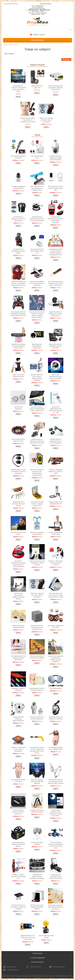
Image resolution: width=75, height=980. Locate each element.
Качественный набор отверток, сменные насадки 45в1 (37, 504)
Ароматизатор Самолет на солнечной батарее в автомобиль (37, 283)
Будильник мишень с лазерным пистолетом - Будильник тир (56, 314)
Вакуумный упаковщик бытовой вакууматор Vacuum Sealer (18, 346)
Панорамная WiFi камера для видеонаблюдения (18, 719)
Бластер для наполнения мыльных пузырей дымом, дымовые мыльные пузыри (37, 315)
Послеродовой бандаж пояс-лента (18, 781)
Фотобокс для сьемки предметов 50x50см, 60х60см (37, 907)
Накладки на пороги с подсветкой (18, 689)
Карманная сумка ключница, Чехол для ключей (18, 504)
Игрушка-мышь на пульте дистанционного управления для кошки (37, 441)
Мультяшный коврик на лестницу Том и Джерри (37, 657)
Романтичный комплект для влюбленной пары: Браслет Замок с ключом (56, 781)
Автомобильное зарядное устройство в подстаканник (18, 219)
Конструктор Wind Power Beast (18, 533)
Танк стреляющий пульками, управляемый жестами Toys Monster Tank (56, 845)
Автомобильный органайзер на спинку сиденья (18, 251)
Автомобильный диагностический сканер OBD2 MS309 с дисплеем (56, 220)
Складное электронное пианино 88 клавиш (37, 811)
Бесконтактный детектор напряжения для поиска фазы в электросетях (56, 283)
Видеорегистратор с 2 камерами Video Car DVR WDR (56, 346)
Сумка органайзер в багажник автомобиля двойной (18, 844)
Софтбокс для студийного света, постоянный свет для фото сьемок (56, 813)
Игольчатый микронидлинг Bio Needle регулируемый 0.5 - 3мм (56, 410)
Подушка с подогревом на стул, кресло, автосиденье (18, 749)
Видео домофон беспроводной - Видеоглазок (37, 346)
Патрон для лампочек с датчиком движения (37, 718)
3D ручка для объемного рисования (18, 157)
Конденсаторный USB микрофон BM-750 (56, 503)
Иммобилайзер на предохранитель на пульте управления (56, 441)
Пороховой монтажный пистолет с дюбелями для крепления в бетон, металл (37, 750)
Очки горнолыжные (56, 688)
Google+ (38, 978)
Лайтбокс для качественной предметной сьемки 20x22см (18, 596)
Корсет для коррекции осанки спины (56, 533)
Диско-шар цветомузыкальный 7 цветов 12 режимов (56, 376)
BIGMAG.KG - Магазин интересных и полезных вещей (16, 975)
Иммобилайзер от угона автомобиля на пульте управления (18, 471)
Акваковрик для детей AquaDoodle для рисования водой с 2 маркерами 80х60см (56, 252)
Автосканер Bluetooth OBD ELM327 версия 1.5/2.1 (37, 251)
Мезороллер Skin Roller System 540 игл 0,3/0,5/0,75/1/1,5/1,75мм (28, 120)
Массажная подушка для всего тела (56, 626)
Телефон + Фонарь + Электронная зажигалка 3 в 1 (18, 877)
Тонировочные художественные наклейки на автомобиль (37, 877)
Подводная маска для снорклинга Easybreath (56, 718)
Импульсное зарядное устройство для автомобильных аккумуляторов (37, 472)
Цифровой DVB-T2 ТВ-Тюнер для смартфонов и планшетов (28, 937)
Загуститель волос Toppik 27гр (37, 87)
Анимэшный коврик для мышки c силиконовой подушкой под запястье (18, 283)
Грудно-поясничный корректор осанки (18, 376)
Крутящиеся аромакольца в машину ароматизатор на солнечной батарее (18, 564)
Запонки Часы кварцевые (18, 408)
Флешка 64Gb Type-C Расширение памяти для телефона (18, 907)
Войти (42, 4)
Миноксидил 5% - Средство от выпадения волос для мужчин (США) (18, 89)
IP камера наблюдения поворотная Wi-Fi (18, 187)
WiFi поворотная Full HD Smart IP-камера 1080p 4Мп (56, 188)
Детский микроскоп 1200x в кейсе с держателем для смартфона (37, 377)
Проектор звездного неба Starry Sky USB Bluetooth (37, 781)
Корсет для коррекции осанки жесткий (37, 533)
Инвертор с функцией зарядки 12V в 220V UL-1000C (56, 471)
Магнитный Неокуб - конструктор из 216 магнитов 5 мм (37, 627)
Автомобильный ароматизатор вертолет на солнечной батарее (37, 219)
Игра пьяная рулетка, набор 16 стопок (18, 440)
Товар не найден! (13, 45)
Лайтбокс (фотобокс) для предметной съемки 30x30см (37, 563)
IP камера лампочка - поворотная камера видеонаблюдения (56, 158)
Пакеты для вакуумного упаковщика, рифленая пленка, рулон (56, 88)
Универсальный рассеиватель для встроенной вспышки (56, 877)
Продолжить (66, 59)
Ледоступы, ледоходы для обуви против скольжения (46, 120)
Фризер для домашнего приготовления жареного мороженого (56, 907)
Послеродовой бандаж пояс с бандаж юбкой (56, 748)
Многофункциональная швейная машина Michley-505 (18, 658)
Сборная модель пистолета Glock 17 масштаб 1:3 (18, 812)
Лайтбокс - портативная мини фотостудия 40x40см (56, 563)
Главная (5, 45)
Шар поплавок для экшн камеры (46, 937)
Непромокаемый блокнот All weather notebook (37, 689)
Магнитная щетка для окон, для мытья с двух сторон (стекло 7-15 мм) (56, 595)
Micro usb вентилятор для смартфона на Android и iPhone (37, 188)
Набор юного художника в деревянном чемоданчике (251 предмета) (56, 659)
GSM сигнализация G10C (37, 157)
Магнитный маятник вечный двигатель (18, 626)
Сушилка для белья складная (37, 843)
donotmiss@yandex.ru (59, 967)
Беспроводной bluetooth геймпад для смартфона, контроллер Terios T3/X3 (18, 314)
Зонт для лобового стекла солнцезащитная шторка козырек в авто (37, 409)
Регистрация (47, 4)
